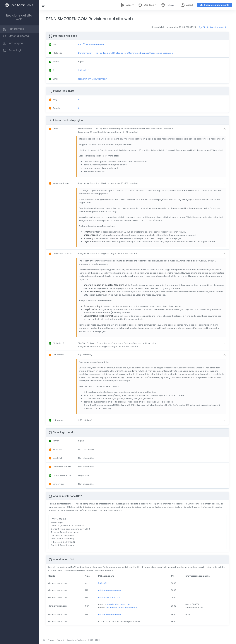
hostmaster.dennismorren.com (122, 611)
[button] (153, 130)
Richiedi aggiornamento (213, 27)
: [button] (54, 129)
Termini (61, 640)
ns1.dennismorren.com (110, 593)
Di (44, 640)
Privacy (52, 640)
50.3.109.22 (104, 586)
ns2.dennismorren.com (110, 600)
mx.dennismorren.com (110, 618)
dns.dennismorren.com (119, 608)
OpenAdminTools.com (77, 640)
